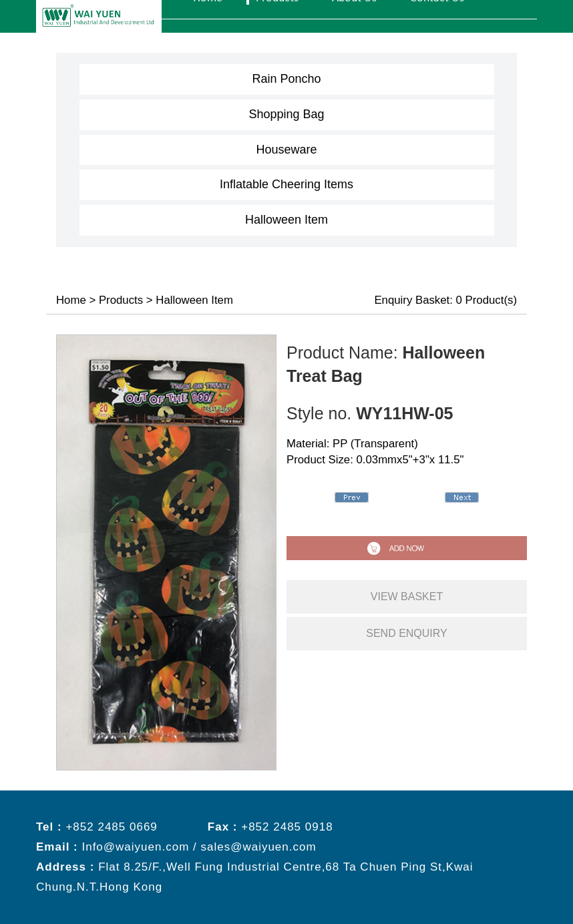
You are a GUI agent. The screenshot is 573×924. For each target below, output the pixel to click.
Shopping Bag (286, 114)
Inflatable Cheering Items (286, 184)
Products (121, 300)
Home (71, 300)
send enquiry (407, 633)
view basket (407, 597)
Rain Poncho (286, 79)
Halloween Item (286, 220)
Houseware (286, 150)
